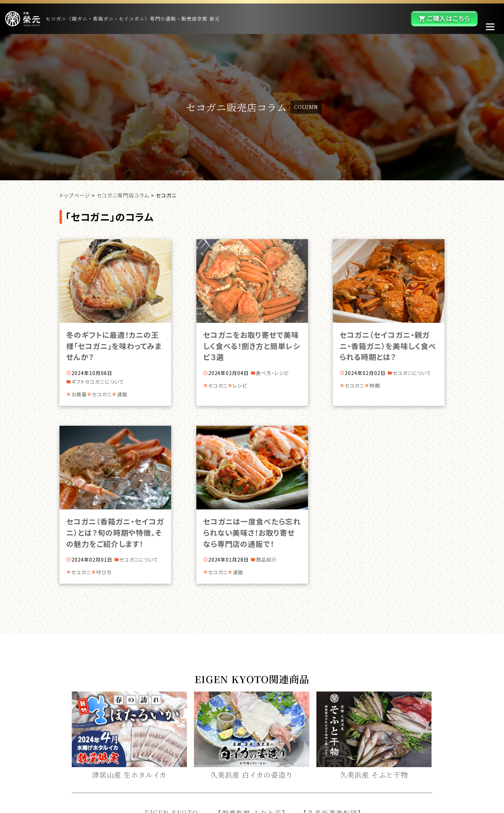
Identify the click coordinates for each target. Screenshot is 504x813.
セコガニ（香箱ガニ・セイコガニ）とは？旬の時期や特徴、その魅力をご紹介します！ (115, 532)
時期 (375, 385)
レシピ (240, 385)
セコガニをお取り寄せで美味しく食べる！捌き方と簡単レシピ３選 (252, 346)
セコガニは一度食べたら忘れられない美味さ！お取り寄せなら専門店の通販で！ (252, 532)
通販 (122, 394)
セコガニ (102, 394)
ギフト (78, 382)
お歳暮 (79, 394)
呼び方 (104, 572)
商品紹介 (266, 560)
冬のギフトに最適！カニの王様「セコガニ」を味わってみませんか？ (114, 346)
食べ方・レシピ (272, 373)
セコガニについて (105, 382)
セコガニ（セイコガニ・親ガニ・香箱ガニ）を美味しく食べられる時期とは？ (388, 346)
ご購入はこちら (449, 18)
